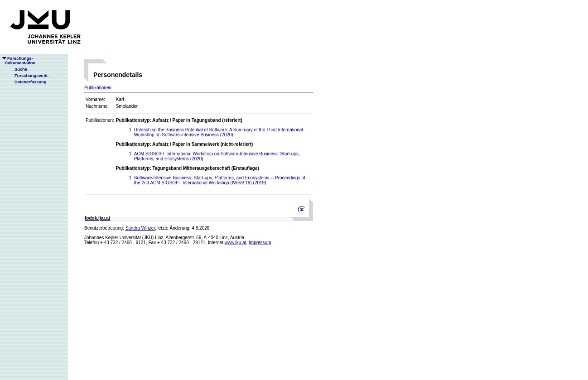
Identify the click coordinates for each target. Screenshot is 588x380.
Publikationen (98, 88)
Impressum (260, 243)
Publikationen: (100, 120)
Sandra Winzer (140, 228)
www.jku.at (236, 243)
